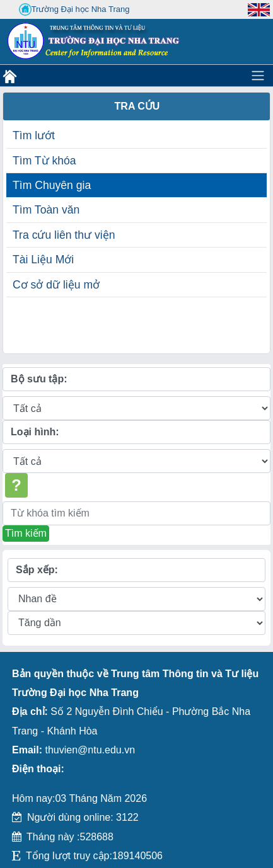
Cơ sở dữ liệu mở (56, 285)
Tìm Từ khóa (44, 161)
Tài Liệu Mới (43, 260)
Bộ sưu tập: (39, 379)
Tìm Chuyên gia (52, 185)
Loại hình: (35, 432)
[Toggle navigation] (258, 76)
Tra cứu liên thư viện (64, 235)
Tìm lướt (34, 135)
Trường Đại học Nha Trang (74, 9)
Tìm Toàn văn (46, 210)
